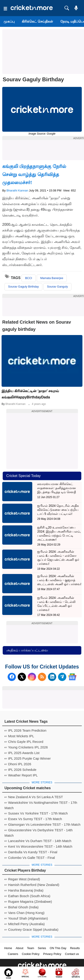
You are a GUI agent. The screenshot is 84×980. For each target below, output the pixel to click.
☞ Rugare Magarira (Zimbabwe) (28, 902)
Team (31, 948)
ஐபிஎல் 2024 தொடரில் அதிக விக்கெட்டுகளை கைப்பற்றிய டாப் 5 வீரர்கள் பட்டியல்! (58, 510)
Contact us (72, 954)
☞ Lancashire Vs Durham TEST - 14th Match (38, 841)
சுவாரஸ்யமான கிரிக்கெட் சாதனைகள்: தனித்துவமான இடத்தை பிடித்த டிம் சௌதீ (57, 488)
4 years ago (39, 404)
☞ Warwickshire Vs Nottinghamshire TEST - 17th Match (41, 803)
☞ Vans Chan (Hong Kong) (25, 913)
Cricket (47, 974)
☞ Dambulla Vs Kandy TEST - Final (31, 852)
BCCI (29, 278)
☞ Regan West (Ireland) (22, 879)
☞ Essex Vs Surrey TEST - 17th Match (33, 819)
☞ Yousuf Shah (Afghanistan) (26, 918)
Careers (13, 954)
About (19, 948)
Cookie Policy (31, 954)
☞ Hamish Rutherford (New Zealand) (32, 885)
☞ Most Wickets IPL (19, 736)
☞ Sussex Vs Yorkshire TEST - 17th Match (36, 813)
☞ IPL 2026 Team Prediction (25, 730)
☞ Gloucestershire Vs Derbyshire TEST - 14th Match (39, 831)
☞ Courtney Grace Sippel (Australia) (31, 929)
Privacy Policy (52, 954)
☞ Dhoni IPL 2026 (18, 764)
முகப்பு (9, 21)
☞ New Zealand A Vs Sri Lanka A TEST (34, 797)
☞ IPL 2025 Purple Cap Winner (28, 758)
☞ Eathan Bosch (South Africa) (27, 896)
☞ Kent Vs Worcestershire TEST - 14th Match (38, 846)
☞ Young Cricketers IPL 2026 (26, 747)
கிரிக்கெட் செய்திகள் (37, 21)
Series (42, 948)
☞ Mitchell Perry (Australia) (25, 924)
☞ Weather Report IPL (21, 775)
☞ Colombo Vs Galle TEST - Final (30, 858)
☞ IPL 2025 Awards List (22, 753)
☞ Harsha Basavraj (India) (24, 890)
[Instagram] (32, 677)
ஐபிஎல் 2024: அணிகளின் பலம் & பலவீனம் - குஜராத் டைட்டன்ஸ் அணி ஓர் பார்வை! (59, 580)
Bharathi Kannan (17, 190)
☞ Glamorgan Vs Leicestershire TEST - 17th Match (42, 824)
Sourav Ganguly (57, 287)
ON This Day (58, 948)
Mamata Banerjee (52, 278)
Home (8, 948)
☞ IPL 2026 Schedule (20, 770)
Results (75, 948)
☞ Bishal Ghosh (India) (22, 907)
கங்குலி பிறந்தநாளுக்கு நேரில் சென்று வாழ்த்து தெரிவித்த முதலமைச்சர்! (34, 174)
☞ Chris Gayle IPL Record (24, 742)
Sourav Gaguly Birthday (23, 287)
